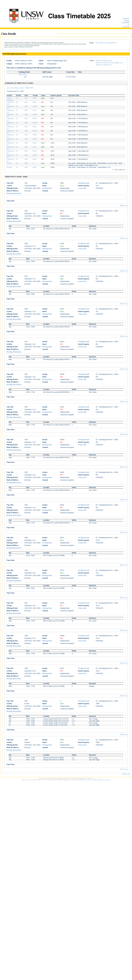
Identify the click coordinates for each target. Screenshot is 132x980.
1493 (26, 163)
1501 (26, 119)
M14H (35, 155)
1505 (26, 135)
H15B (35, 106)
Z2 (17, 98)
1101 (26, 98)
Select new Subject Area (104, 65)
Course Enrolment (10, 99)
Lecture (9, 163)
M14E (35, 135)
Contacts (126, 19)
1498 (26, 114)
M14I (34, 159)
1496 (26, 106)
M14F (35, 139)
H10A (35, 167)
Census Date (82, 188)
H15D (35, 114)
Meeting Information (14, 193)
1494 (26, 167)
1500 (26, 147)
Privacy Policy (87, 780)
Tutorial (9, 167)
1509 (26, 159)
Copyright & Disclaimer (97, 780)
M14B (35, 123)
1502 (26, 123)
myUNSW (125, 23)
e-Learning (126, 26)
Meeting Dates (47, 188)
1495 (26, 102)
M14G (35, 151)
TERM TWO (23, 75)
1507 (26, 151)
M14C (35, 127)
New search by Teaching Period (106, 43)
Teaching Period (84, 183)
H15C (35, 110)
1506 (26, 139)
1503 (26, 127)
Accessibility (107, 780)
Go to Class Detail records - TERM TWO (20, 88)
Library (127, 21)
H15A (35, 102)
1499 (26, 143)
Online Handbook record (104, 61)
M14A (35, 119)
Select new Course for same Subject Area (109, 63)
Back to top (124, 206)
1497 (26, 110)
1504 (26, 131)
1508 (26, 155)
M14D (35, 131)
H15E (35, 143)
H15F (34, 147)
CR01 (35, 98)
